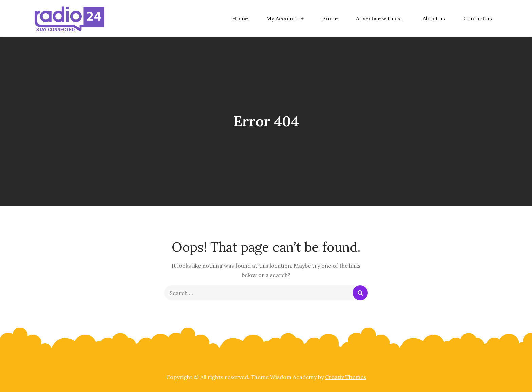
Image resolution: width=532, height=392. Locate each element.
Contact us (478, 18)
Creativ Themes (346, 377)
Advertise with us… (380, 18)
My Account (282, 18)
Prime (330, 18)
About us (434, 18)
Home (240, 18)
